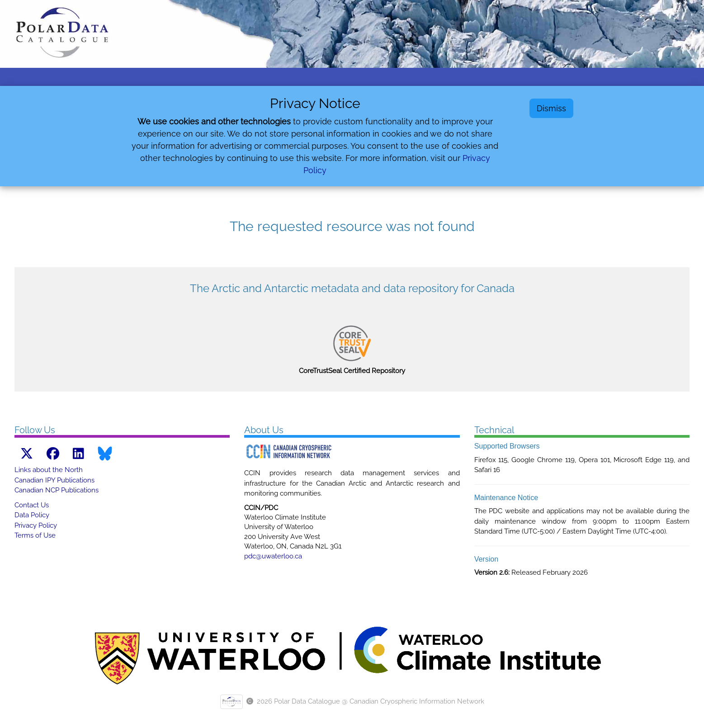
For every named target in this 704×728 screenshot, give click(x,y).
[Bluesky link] (105, 454)
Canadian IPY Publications (54, 480)
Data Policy (32, 515)
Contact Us (32, 505)
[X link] (27, 454)
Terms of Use (35, 535)
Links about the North (49, 470)
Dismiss (551, 108)
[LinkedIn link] (78, 454)
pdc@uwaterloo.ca (273, 556)
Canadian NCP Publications (57, 490)
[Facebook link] (53, 454)
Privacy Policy (36, 525)
